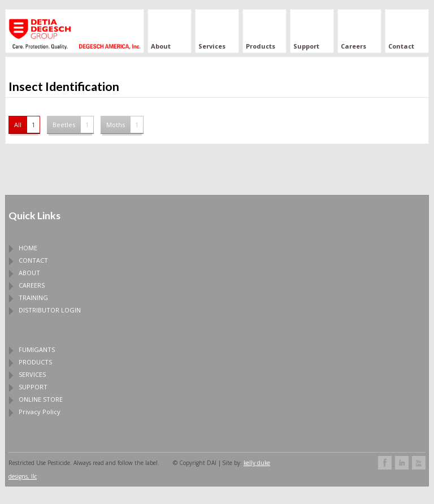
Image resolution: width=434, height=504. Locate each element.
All (27, 125)
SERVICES (32, 374)
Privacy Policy (40, 412)
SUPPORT (33, 387)
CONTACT (33, 260)
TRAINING (33, 297)
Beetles (73, 125)
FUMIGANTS (37, 349)
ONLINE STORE (41, 399)
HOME (28, 248)
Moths (125, 125)
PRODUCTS (35, 362)
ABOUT (29, 273)
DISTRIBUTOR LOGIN (50, 310)
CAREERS (32, 285)
